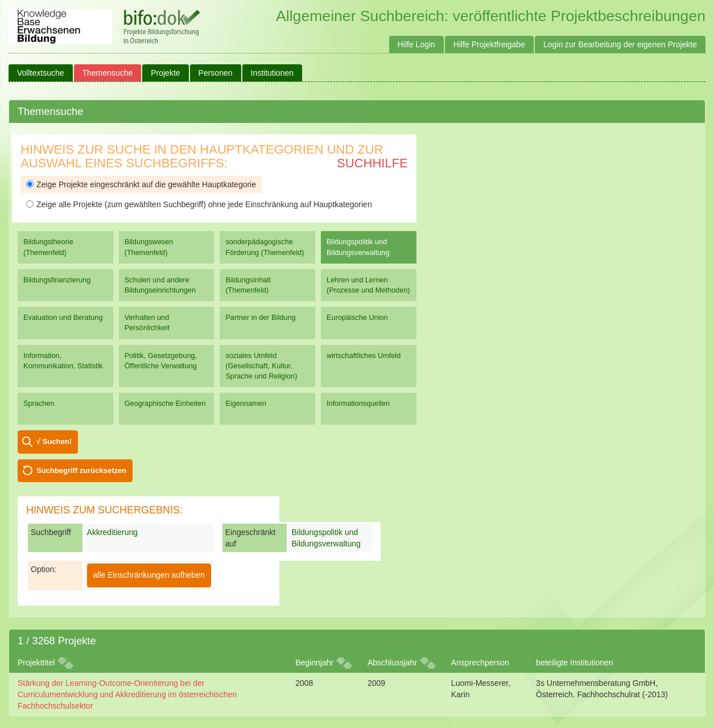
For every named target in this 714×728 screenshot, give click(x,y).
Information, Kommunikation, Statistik (63, 361)
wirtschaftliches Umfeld (364, 355)
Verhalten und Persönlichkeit (147, 322)
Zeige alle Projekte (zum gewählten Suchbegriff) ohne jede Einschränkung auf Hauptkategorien (199, 204)
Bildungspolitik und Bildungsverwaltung (358, 247)
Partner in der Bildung (260, 317)
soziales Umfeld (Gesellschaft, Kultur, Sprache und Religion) (261, 366)
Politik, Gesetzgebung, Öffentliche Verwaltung (161, 361)
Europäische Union (357, 317)
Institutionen (273, 73)
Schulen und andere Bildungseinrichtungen (160, 285)
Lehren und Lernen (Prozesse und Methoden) (368, 285)
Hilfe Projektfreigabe (489, 44)
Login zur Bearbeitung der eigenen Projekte (620, 44)
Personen (216, 73)
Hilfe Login (416, 44)
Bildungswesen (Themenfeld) (149, 247)
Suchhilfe (372, 163)
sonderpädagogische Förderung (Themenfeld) (265, 247)
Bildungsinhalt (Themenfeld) (248, 285)
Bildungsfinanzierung (57, 280)
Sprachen (39, 403)
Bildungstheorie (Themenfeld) (48, 247)
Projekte (165, 73)
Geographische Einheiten (165, 403)
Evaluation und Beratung (63, 317)
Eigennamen (246, 403)
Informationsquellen (358, 403)
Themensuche (108, 73)
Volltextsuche (41, 73)
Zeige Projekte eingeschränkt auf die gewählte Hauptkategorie (141, 184)
